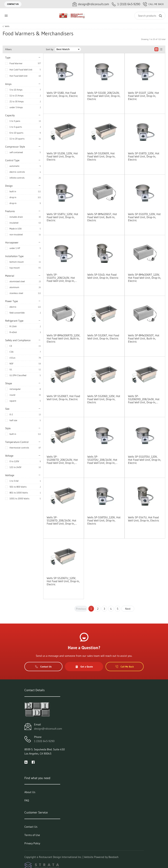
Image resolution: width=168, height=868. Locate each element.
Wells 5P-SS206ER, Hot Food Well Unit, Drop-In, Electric (101, 156)
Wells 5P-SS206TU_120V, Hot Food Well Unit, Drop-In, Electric (63, 581)
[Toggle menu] (6, 16)
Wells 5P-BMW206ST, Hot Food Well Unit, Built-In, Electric (102, 217)
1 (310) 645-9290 (44, 741)
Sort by (50, 49)
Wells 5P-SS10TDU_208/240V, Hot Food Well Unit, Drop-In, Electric (102, 460)
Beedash (113, 857)
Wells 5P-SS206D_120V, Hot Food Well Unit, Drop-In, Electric (104, 399)
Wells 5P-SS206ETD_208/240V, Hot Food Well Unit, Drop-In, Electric (62, 460)
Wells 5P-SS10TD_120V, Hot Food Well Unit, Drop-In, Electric (144, 217)
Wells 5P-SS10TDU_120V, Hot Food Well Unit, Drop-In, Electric (145, 460)
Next (128, 609)
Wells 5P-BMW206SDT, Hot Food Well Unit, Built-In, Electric (144, 338)
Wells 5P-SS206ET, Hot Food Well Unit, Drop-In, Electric (63, 398)
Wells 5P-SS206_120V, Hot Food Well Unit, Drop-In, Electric (62, 156)
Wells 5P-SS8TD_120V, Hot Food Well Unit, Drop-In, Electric (144, 156)
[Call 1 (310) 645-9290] (126, 4)
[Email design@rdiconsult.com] (91, 4)
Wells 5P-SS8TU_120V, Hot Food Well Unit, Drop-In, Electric (62, 217)
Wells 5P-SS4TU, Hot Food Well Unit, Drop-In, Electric (144, 519)
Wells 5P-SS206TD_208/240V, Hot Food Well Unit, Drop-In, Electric (62, 520)
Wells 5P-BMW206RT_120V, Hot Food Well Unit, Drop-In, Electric (145, 278)
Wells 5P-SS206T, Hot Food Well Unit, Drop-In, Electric (103, 337)
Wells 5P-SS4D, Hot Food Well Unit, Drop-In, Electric (103, 276)
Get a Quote (84, 667)
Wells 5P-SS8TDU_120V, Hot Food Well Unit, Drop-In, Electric (104, 520)
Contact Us (13, 4)
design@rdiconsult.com (48, 729)
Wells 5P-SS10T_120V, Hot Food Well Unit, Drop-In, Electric (144, 96)
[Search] (150, 16)
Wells (7, 26)
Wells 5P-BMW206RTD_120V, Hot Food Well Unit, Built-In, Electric (63, 338)
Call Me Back (153, 4)
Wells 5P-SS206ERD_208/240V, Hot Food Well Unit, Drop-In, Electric (144, 399)
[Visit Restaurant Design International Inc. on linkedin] (26, 762)
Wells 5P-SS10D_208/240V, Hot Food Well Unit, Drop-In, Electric (104, 96)
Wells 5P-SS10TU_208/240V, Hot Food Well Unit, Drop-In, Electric (61, 278)
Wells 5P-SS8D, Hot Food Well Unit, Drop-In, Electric (62, 94)
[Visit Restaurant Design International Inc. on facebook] (33, 762)
